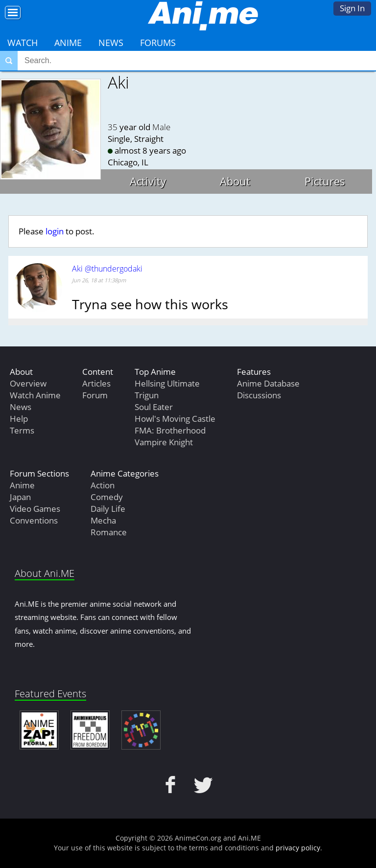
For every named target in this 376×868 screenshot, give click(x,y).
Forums (158, 43)
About (235, 181)
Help (19, 419)
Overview (28, 383)
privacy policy (298, 848)
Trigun (147, 395)
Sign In (352, 8)
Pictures (325, 181)
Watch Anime (35, 395)
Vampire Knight (164, 442)
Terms (22, 430)
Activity (148, 181)
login (55, 231)
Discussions (259, 395)
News (111, 43)
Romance (109, 532)
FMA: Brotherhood (170, 430)
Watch (23, 43)
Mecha (103, 520)
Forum (95, 395)
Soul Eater (154, 407)
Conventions (34, 520)
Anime (68, 43)
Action (103, 485)
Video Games (35, 509)
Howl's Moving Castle (175, 419)
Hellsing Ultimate (167, 383)
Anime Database (268, 383)
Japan (20, 497)
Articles (96, 383)
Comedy (107, 497)
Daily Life (108, 509)
